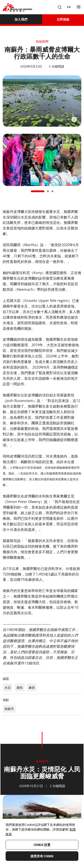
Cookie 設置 (42, 845)
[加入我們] (21, 19)
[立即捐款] (63, 19)
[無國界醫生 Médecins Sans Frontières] (17, 7)
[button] (38, 191)
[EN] (69, 7)
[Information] (74, 120)
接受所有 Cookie (42, 856)
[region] (42, 843)
